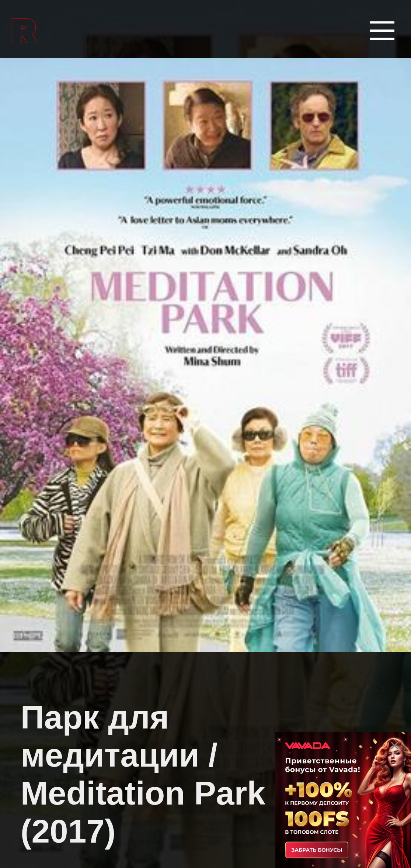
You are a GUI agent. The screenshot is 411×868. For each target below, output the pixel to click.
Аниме (33, 518)
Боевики (39, 715)
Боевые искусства (71, 617)
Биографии (48, 666)
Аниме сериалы (64, 568)
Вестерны (44, 764)
